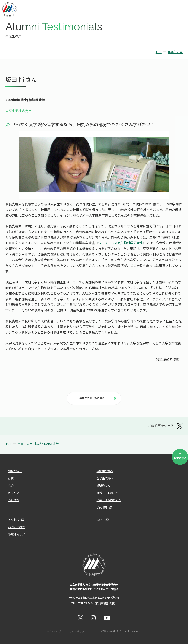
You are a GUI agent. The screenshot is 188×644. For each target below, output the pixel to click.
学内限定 (102, 507)
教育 (11, 486)
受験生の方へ (105, 471)
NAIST (100, 520)
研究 (11, 478)
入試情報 (14, 500)
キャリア (14, 493)
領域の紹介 (15, 471)
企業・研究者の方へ (109, 500)
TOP (159, 52)
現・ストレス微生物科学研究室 (121, 243)
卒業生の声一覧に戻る (98, 398)
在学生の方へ (105, 478)
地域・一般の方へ (107, 493)
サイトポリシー (78, 631)
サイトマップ (54, 631)
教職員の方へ (105, 486)
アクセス (14, 520)
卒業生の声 (175, 52)
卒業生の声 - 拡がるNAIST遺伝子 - (40, 444)
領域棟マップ (16, 534)
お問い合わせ (16, 527)
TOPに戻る (180, 456)
